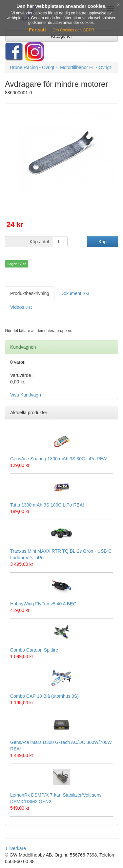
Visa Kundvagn (26, 395)
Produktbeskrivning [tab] (30, 293)
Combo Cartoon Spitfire (34, 650)
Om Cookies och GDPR (73, 30)
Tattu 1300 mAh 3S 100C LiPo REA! (47, 505)
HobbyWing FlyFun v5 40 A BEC (43, 604)
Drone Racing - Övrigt (32, 67)
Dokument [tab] (75, 293)
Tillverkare (15, 848)
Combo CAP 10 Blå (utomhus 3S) (44, 696)
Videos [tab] (21, 307)
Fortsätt (37, 30)
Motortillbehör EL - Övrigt (85, 67)
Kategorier (61, 36)
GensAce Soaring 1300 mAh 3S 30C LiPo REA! (59, 459)
